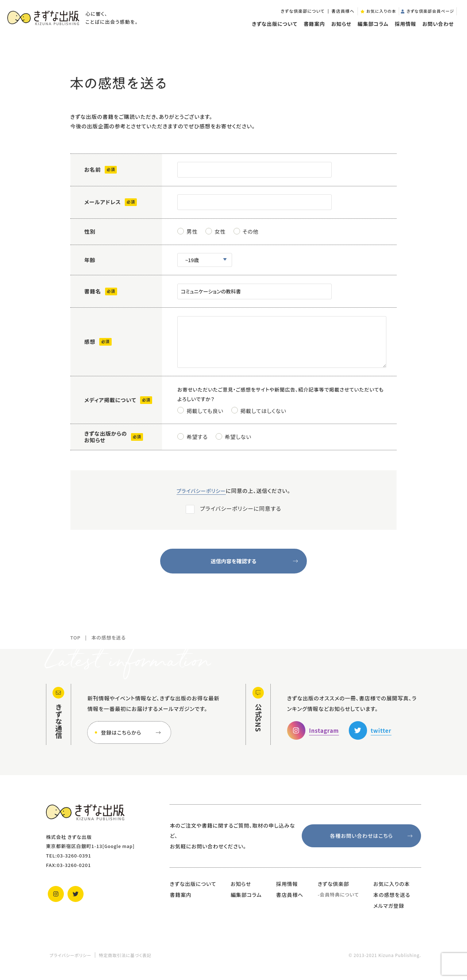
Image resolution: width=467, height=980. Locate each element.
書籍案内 (312, 28)
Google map (119, 851)
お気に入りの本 (391, 889)
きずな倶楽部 (333, 889)
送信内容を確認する (256, 566)
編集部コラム (371, 28)
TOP (76, 643)
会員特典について (339, 900)
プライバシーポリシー (201, 496)
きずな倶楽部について (293, 14)
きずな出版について (272, 28)
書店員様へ (333, 14)
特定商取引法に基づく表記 (125, 960)
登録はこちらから (132, 738)
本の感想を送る (392, 900)
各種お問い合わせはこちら (373, 841)
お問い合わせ (436, 28)
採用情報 (403, 28)
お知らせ (339, 28)
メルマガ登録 (389, 910)
